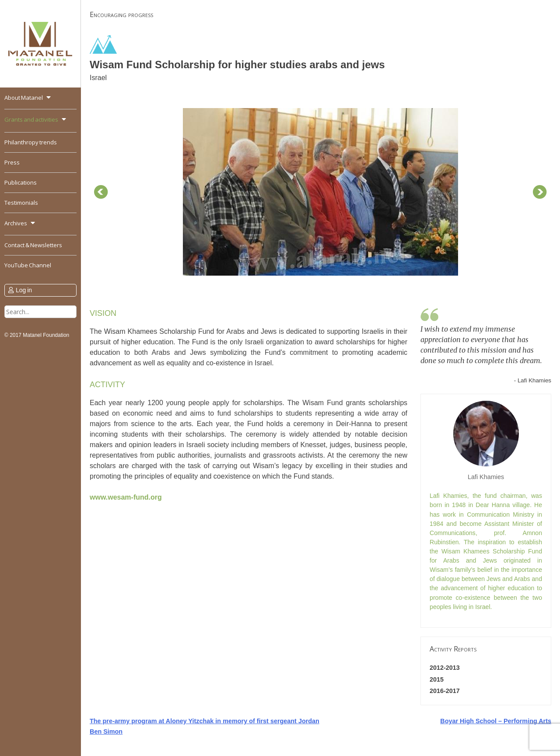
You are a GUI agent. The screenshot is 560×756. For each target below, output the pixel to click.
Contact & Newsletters (33, 245)
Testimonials (21, 203)
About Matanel (24, 98)
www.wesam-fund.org (126, 497)
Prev (101, 192)
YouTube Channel (28, 265)
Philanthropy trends (31, 142)
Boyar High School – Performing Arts (496, 721)
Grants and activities (31, 119)
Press (12, 162)
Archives (16, 223)
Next (540, 192)
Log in (24, 290)
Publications (21, 182)
